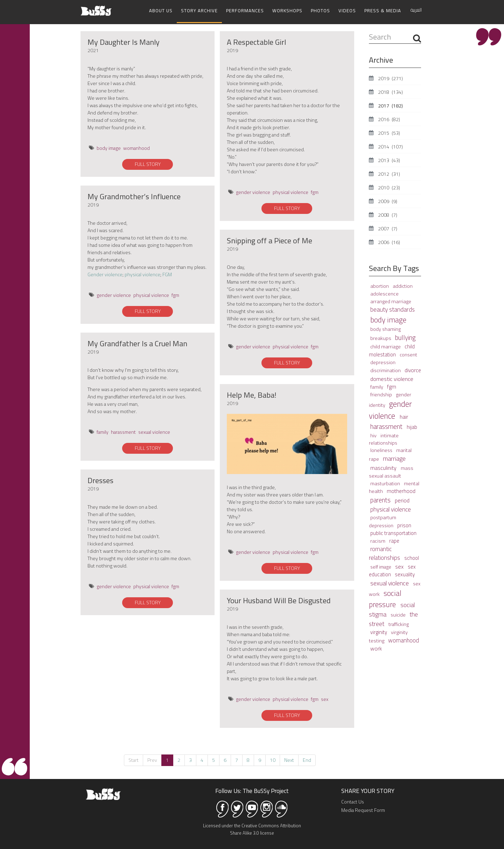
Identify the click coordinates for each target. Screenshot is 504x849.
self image (381, 566)
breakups (381, 337)
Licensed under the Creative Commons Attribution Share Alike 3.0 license (252, 828)
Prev (152, 759)
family (103, 431)
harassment (123, 431)
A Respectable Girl (256, 41)
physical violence (142, 273)
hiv (374, 434)
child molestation (392, 349)
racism (378, 540)
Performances (245, 11)
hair (404, 416)
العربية (416, 10)
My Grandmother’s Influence (134, 195)
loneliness (382, 449)
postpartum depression (383, 520)
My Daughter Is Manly (124, 41)
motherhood (401, 490)
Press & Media (383, 11)
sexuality (405, 573)
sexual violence (154, 431)
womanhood (136, 147)
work (376, 647)
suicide (399, 614)
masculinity (384, 467)
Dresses (100, 479)
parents (381, 499)
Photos (320, 11)
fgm (175, 294)
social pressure (385, 598)
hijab (412, 426)
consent (408, 354)
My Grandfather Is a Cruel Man (137, 342)
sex (325, 698)
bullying (405, 337)
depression (383, 361)
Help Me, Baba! (252, 394)
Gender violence (105, 273)
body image (109, 147)
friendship (382, 394)
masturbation (386, 482)
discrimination (386, 369)
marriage (394, 457)
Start (134, 759)
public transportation (393, 532)
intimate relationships (384, 438)
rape (394, 540)
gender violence (114, 294)
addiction (403, 285)
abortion (380, 285)
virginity (379, 631)
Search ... (369, 31)
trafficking (399, 623)
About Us (161, 11)
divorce (413, 369)
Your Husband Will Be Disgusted (279, 599)
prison (404, 524)
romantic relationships (385, 552)
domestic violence (392, 378)
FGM (167, 273)
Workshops (287, 11)
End (307, 759)
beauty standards (393, 308)
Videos (347, 11)
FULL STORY (148, 163)
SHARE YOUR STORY (368, 790)
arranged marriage (391, 300)
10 (273, 759)
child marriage (386, 346)
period (402, 499)
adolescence (384, 293)
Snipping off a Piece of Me (269, 239)
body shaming (386, 328)
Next (289, 759)
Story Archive (199, 11)
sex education (392, 569)
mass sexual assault (391, 471)
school (412, 557)
